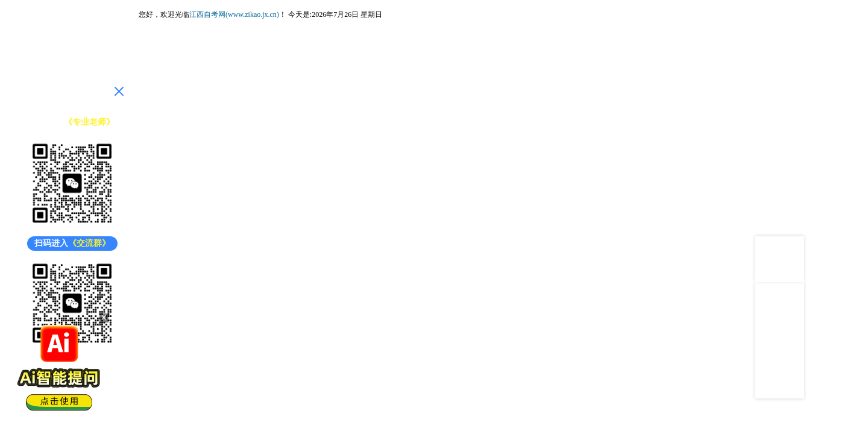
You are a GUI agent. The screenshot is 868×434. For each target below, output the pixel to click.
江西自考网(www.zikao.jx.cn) (234, 14)
